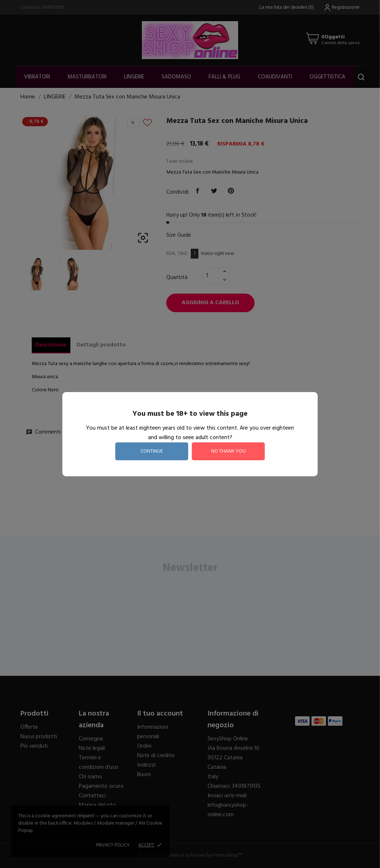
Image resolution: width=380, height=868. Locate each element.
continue (152, 451)
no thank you (228, 451)
